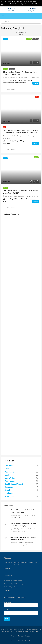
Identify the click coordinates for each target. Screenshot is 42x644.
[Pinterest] (30, 641)
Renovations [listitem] (9, 496)
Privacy (13, 636)
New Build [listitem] (8, 466)
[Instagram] (19, 641)
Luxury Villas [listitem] (9, 478)
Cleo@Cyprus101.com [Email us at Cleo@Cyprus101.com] (13, 587)
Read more (7, 569)
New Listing (12, 69)
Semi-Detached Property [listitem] (14, 484)
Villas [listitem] (6, 469)
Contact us (7, 591)
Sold (5, 127)
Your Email (7, 610)
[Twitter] (16, 641)
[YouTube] (26, 641)
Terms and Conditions (25, 636)
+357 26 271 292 (11, 9)
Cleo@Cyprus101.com (11, 11)
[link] (21, 51)
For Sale (6, 69)
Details (36, 83)
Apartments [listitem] (9, 472)
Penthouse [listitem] (8, 493)
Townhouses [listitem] (9, 481)
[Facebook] (12, 641)
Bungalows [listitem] (8, 487)
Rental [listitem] (7, 490)
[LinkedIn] (23, 641)
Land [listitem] (6, 475)
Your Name (7, 602)
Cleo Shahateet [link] (11, 89)
